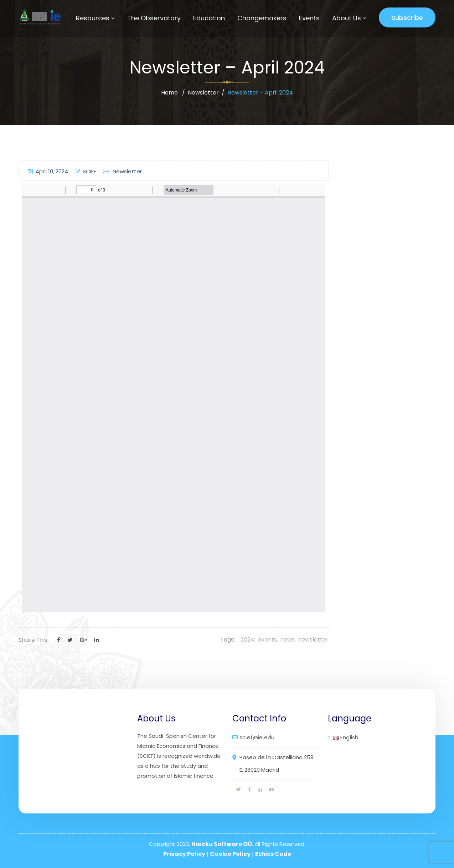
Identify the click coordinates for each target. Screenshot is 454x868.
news (287, 640)
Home (169, 93)
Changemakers (262, 18)
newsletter (313, 640)
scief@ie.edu (257, 737)
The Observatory (154, 18)
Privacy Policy (184, 854)
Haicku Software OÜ (222, 844)
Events (309, 18)
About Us (347, 18)
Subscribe (407, 18)
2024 (247, 640)
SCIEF (86, 171)
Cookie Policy (230, 854)
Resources (93, 18)
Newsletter (203, 93)
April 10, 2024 (48, 171)
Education (209, 18)
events (267, 640)
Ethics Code (273, 854)
